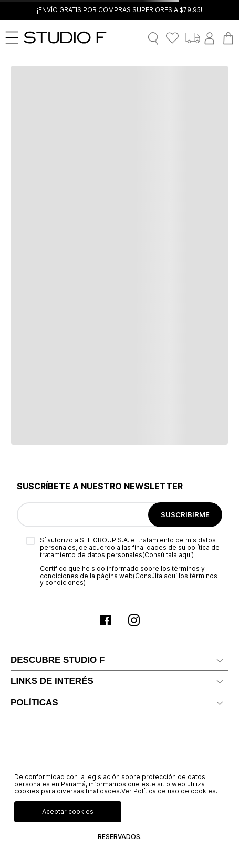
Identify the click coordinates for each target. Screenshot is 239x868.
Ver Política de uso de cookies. (169, 791)
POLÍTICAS (34, 703)
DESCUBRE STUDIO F (58, 660)
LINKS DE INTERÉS (52, 681)
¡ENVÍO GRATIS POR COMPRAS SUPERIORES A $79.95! (119, 10)
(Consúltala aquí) (168, 555)
